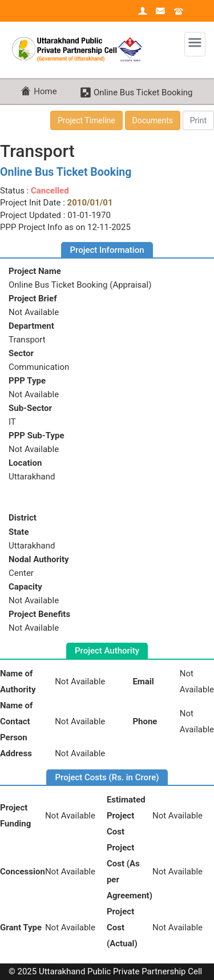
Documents (153, 120)
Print (198, 120)
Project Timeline (86, 120)
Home (45, 91)
